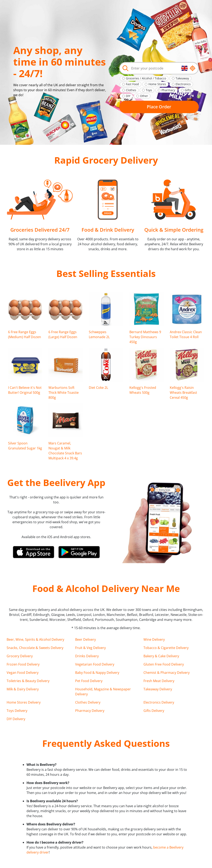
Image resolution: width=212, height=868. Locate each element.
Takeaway (182, 78)
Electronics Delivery (159, 702)
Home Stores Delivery (24, 702)
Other (144, 96)
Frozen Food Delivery (23, 664)
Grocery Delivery (20, 656)
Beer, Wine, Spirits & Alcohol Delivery (35, 639)
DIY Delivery (16, 719)
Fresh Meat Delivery (159, 681)
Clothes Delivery (88, 702)
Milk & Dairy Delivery (23, 689)
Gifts (188, 90)
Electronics (183, 84)
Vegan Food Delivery (23, 673)
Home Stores (157, 84)
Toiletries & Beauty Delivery (28, 681)
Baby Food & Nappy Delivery (97, 673)
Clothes (131, 90)
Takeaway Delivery (158, 689)
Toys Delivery (17, 711)
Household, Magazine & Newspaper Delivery (103, 692)
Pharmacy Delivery (90, 711)
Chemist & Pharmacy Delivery (167, 673)
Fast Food (132, 84)
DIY (128, 96)
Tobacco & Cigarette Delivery (166, 648)
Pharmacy (168, 90)
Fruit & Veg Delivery (90, 648)
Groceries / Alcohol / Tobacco (146, 78)
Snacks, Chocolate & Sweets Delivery (35, 648)
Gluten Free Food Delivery (164, 664)
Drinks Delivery (87, 656)
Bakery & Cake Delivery (161, 656)
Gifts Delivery (154, 711)
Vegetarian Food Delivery (95, 664)
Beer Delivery (86, 639)
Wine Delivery (154, 639)
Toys (149, 90)
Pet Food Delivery (89, 681)
